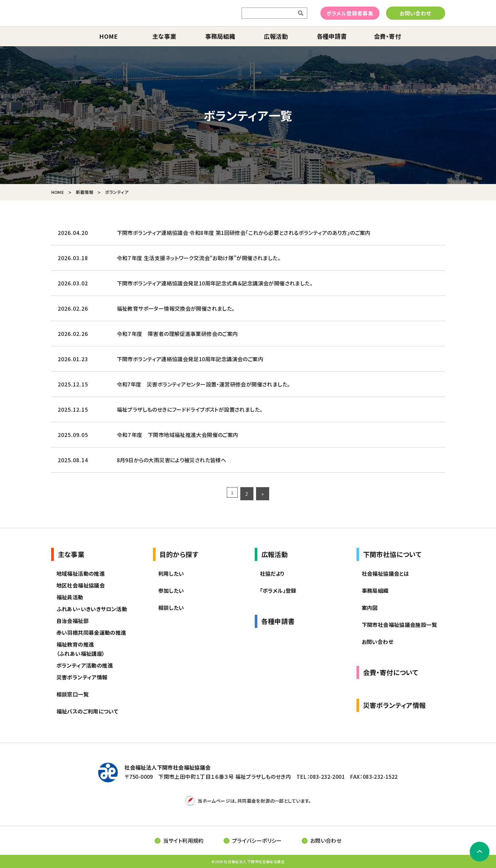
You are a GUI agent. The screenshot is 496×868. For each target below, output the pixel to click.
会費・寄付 (388, 36)
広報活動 (276, 36)
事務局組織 (220, 36)
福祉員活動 (70, 597)
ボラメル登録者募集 (350, 13)
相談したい (171, 608)
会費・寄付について (391, 672)
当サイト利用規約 (183, 840)
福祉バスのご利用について (87, 711)
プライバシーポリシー (257, 840)
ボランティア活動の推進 (85, 665)
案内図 (370, 608)
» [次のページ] (264, 494)
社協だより (272, 573)
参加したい (171, 590)
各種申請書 (332, 36)
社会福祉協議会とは (386, 573)
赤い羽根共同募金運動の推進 (91, 632)
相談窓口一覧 (73, 694)
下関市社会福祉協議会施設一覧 (399, 625)
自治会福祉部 (73, 621)
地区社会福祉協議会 (81, 585)
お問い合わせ (415, 13)
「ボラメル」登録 (278, 590)
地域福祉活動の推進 (81, 573)
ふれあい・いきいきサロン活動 (92, 609)
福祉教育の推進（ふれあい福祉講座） (81, 649)
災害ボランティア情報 (82, 677)
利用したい (171, 573)
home (108, 36)
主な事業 (164, 36)
